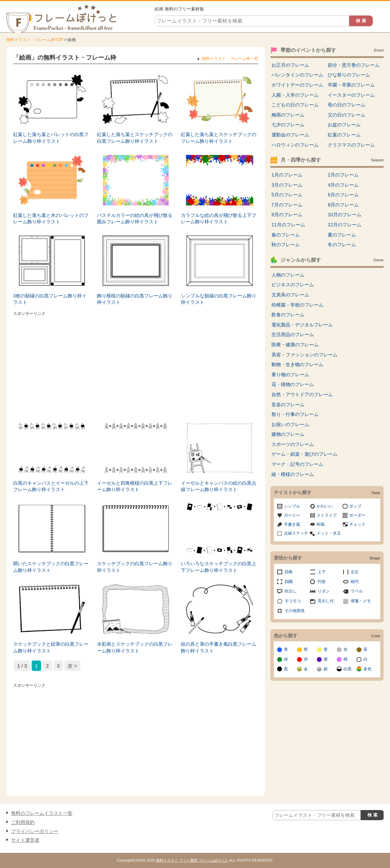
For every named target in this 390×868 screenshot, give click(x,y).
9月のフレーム (287, 215)
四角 (289, 572)
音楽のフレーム (288, 405)
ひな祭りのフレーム (349, 75)
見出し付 (326, 601)
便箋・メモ (361, 601)
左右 (355, 572)
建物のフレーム (288, 434)
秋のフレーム (286, 245)
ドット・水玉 (329, 533)
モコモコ (293, 601)
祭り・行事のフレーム (295, 414)
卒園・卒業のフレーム (351, 85)
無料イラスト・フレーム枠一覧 (230, 59)
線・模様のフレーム (293, 474)
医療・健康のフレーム (295, 345)
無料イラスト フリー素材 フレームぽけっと (192, 860)
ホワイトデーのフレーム (297, 85)
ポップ (355, 506)
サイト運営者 (25, 840)
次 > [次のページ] (72, 666)
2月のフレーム (343, 175)
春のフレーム (286, 235)
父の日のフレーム (347, 115)
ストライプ (327, 515)
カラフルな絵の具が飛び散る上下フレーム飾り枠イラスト (219, 219)
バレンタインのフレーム (297, 75)
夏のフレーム (342, 235)
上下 (322, 572)
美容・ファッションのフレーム (304, 355)
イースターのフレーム (351, 95)
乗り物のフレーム (290, 375)
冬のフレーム (342, 245)
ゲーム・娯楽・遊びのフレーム (304, 454)
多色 (367, 669)
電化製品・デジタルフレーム (302, 325)
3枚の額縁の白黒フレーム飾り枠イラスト (50, 299)
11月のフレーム (288, 225)
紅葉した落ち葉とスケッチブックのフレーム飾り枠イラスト (219, 138)
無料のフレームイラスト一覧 (42, 813)
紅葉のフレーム (344, 135)
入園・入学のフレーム (295, 95)
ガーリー (292, 515)
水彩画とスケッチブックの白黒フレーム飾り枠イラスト (135, 647)
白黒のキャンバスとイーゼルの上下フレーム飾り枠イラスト (51, 486)
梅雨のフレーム (288, 115)
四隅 (289, 582)
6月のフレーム (343, 195)
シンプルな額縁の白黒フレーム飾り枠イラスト (219, 299)
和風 (321, 524)
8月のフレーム (343, 205)
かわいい (325, 506)
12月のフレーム (345, 225)
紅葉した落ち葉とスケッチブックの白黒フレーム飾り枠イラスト (135, 138)
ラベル (357, 591)
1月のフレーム (287, 175)
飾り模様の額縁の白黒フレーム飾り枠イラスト (135, 299)
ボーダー (357, 515)
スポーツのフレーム (293, 444)
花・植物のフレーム (293, 384)
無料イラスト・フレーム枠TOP (35, 40)
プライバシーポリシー (35, 831)
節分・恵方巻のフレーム (354, 65)
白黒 (348, 669)
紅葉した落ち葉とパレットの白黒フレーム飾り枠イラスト (51, 138)
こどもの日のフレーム (295, 105)
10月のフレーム (345, 215)
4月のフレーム (343, 185)
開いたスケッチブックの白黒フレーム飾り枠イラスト (51, 567)
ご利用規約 (23, 822)
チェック (357, 524)
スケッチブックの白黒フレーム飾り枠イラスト (135, 567)
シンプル (292, 506)
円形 (322, 582)
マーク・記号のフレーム (297, 464)
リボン (324, 591)
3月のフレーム (287, 185)
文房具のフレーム (290, 295)
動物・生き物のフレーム (297, 364)
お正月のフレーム (290, 65)
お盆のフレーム (344, 125)
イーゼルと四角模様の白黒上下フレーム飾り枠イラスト (135, 486)
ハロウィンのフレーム (295, 145)
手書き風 (292, 524)
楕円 (355, 582)
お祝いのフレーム (290, 424)
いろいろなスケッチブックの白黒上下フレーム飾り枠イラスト (219, 567)
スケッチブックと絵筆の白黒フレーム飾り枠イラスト (51, 647)
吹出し (291, 591)
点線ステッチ (296, 533)
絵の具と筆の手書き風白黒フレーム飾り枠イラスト (219, 647)
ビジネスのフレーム (293, 285)
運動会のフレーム (290, 135)
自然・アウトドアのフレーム (302, 394)
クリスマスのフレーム (351, 145)
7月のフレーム (287, 205)
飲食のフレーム (288, 315)
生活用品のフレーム (293, 334)
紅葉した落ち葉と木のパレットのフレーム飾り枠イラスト (51, 219)
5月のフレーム (287, 195)
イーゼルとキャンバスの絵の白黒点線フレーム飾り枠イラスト (219, 486)
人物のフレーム (288, 275)
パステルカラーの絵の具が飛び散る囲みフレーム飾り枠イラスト (135, 219)
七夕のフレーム (288, 125)
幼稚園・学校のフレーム (297, 305)
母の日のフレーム (347, 105)
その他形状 (295, 611)
